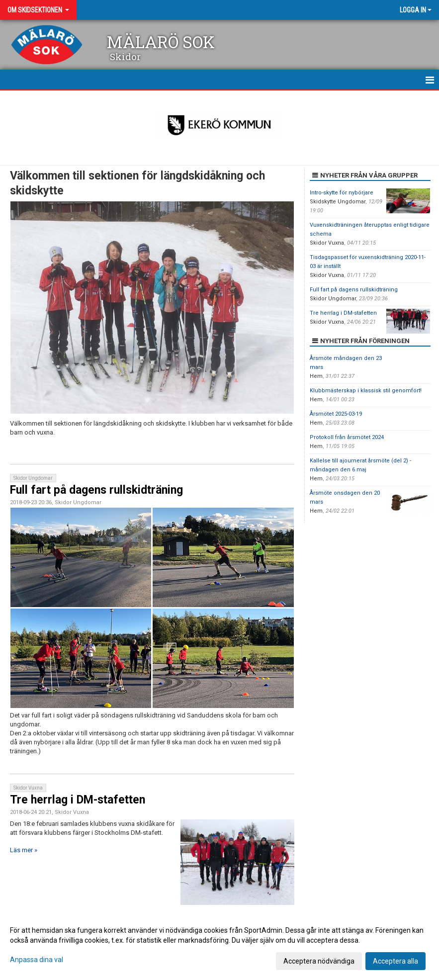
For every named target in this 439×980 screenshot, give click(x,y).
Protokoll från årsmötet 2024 (347, 437)
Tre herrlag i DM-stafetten (78, 800)
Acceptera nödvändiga (319, 961)
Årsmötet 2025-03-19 (336, 414)
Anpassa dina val (37, 960)
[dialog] (219, 945)
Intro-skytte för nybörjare (342, 193)
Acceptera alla (395, 961)
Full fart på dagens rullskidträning (96, 490)
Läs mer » (24, 850)
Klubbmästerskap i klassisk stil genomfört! (366, 391)
